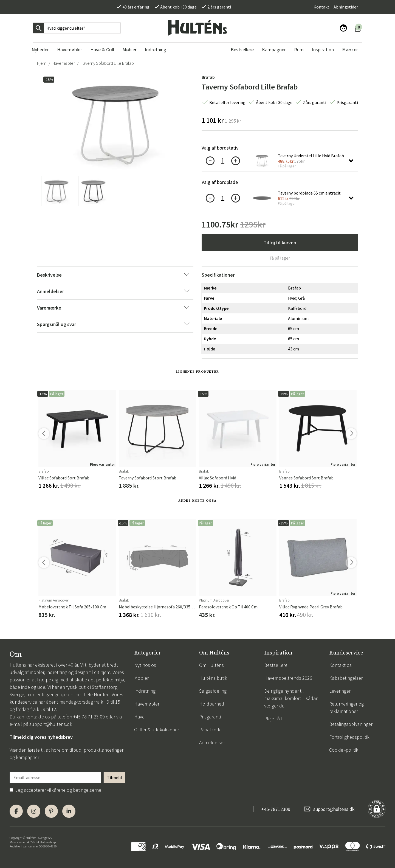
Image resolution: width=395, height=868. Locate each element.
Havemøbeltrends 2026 (288, 678)
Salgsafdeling (213, 691)
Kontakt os (340, 665)
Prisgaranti (210, 717)
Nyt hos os (145, 665)
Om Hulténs (211, 665)
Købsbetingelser (346, 678)
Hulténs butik (213, 678)
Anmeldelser (212, 742)
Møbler (141, 678)
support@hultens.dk (51, 724)
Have (139, 717)
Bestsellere (276, 665)
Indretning (145, 691)
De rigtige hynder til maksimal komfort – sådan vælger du (291, 698)
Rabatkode (210, 730)
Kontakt (321, 7)
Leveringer (340, 691)
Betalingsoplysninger (351, 724)
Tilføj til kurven (280, 242)
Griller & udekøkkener (157, 730)
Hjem (42, 63)
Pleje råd (273, 719)
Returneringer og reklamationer (346, 707)
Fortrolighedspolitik (349, 737)
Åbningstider (346, 7)
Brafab (208, 77)
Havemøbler (64, 63)
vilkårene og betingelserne (74, 790)
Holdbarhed (212, 704)
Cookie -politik (344, 750)
